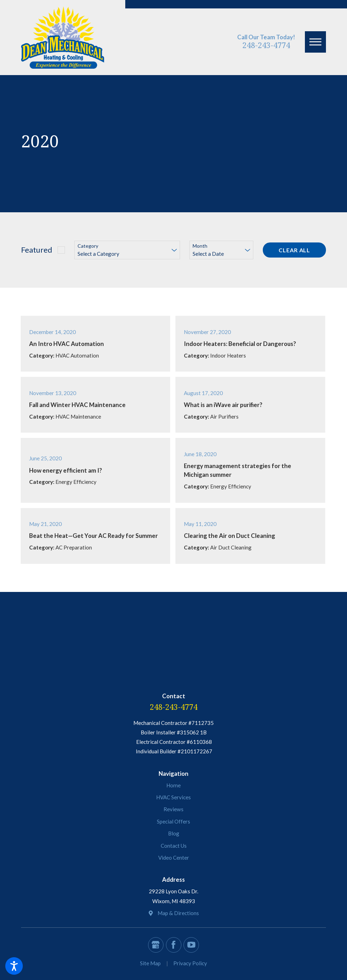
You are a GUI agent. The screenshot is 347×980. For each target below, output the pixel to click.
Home (173, 785)
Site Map (150, 963)
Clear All (295, 250)
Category (88, 246)
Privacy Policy (190, 963)
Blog (174, 833)
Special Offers (173, 821)
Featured (37, 250)
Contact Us (174, 846)
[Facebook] (174, 945)
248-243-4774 (266, 45)
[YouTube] (191, 945)
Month (200, 246)
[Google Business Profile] (156, 945)
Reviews (173, 809)
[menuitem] (174, 785)
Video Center (174, 858)
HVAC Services (173, 797)
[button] (14, 966)
